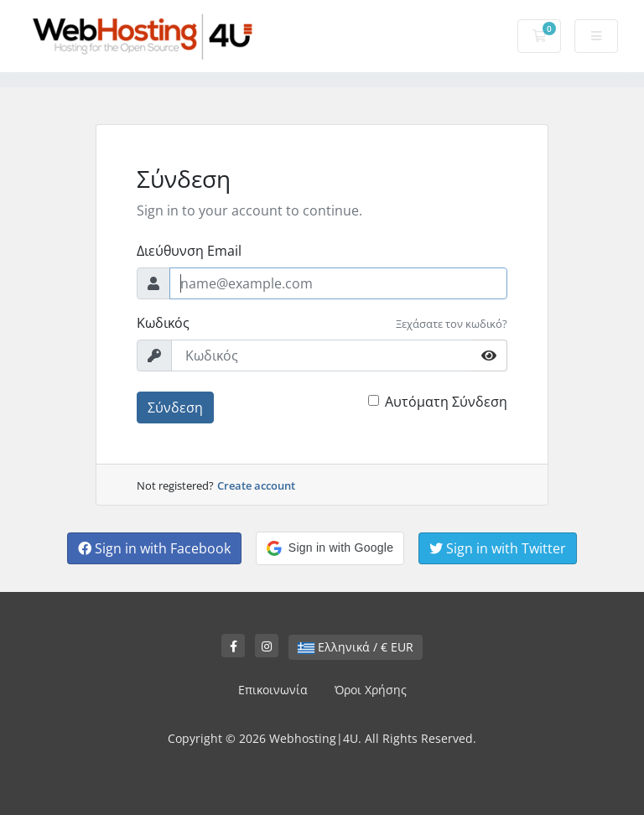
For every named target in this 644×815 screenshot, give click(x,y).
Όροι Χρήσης (371, 690)
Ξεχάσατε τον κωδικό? (452, 324)
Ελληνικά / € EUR (356, 647)
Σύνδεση (175, 407)
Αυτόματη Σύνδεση (446, 402)
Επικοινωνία (273, 690)
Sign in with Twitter (498, 548)
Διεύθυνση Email (189, 251)
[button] (330, 548)
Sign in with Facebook (154, 548)
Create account (256, 485)
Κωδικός (163, 323)
